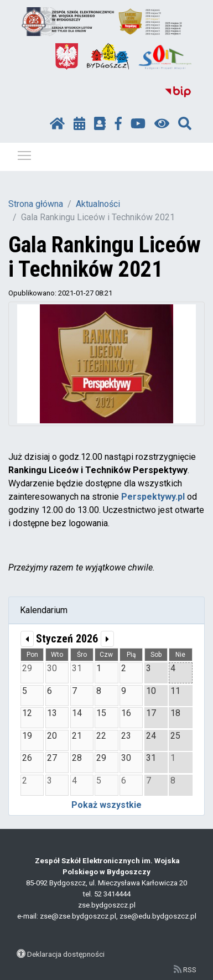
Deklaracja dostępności (66, 954)
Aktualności (98, 204)
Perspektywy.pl (153, 497)
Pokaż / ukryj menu (25, 154)
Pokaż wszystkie (106, 805)
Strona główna (36, 204)
